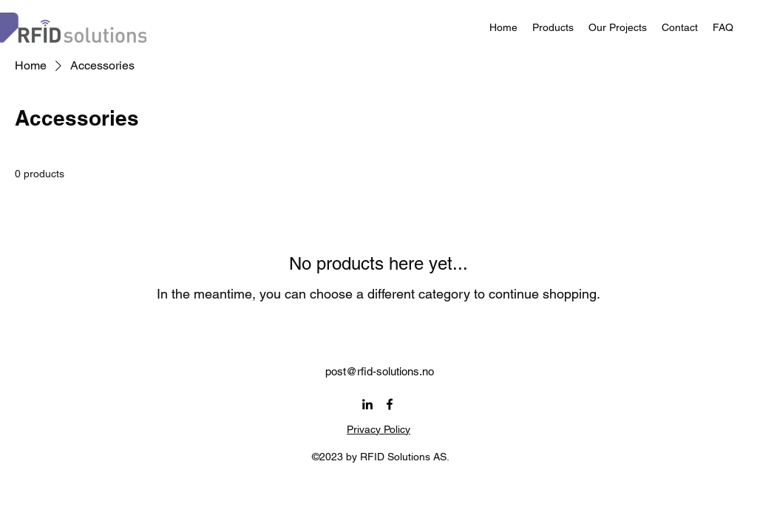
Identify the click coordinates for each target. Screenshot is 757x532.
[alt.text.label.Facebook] (390, 404)
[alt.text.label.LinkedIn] (367, 404)
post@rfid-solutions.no (380, 371)
